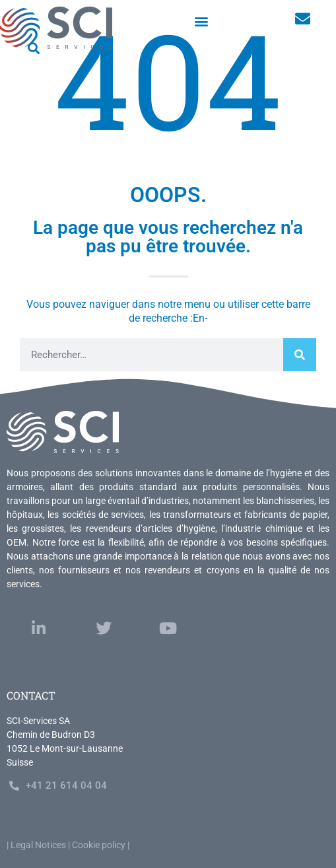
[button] (202, 21)
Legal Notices (38, 845)
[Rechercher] (300, 355)
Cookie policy (99, 845)
